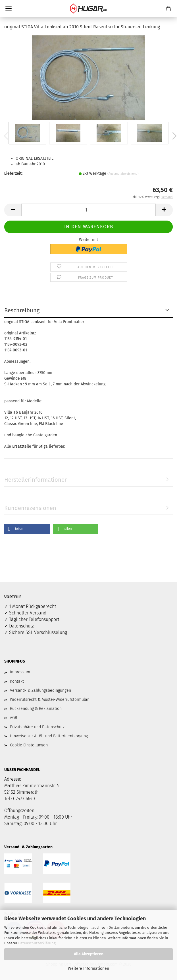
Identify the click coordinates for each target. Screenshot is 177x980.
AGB (13, 718)
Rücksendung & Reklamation (36, 709)
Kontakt (17, 681)
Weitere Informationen (88, 969)
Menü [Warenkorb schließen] (9, 8)
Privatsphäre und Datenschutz (37, 727)
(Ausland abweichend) (123, 174)
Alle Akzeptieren (89, 954)
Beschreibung (22, 310)
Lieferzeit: (13, 173)
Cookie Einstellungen (29, 745)
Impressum (20, 672)
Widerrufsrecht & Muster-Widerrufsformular (49, 700)
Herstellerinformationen (36, 480)
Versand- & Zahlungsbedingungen (40, 690)
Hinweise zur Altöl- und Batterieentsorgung (49, 736)
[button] (13, 210)
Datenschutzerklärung (37, 943)
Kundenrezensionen (30, 508)
